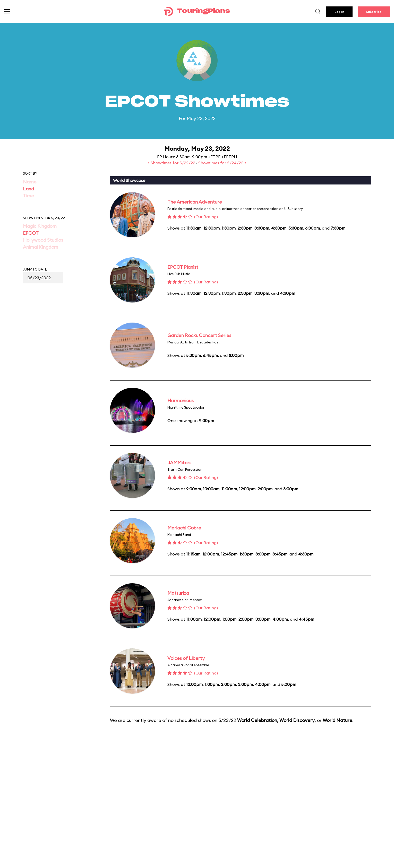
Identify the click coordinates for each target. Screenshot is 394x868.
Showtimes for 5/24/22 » (222, 163)
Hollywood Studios (43, 240)
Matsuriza (178, 593)
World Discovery (297, 720)
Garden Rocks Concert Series (199, 335)
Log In (339, 12)
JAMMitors (179, 463)
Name (30, 182)
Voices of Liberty (186, 658)
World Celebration (257, 720)
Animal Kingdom (41, 247)
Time (28, 196)
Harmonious (181, 401)
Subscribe (374, 12)
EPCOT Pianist (183, 267)
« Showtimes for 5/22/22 (172, 163)
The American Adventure (195, 202)
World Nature (337, 720)
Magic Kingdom (40, 226)
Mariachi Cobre (184, 528)
